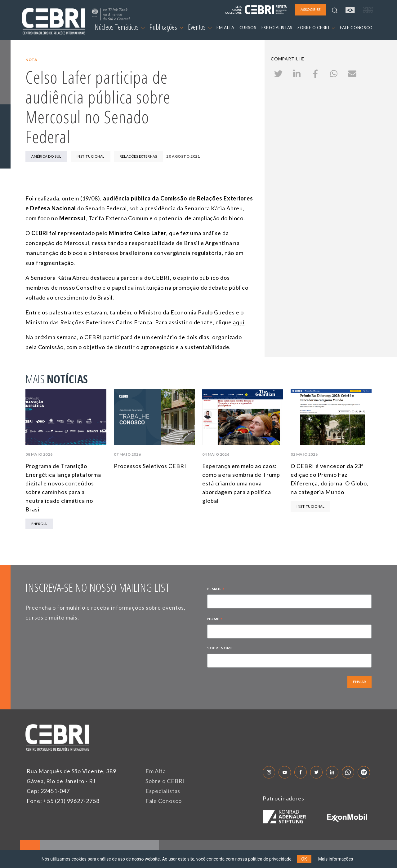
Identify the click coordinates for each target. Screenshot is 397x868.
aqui (239, 322)
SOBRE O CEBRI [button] (316, 28)
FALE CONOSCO (356, 28)
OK (304, 859)
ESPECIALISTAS (277, 28)
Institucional (91, 156)
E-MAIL (216, 590)
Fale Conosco (164, 801)
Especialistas (163, 791)
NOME (215, 620)
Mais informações (336, 859)
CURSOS (248, 28)
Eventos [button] (200, 27)
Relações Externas (138, 156)
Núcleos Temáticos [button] (120, 27)
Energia (39, 524)
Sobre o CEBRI (165, 781)
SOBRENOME (220, 648)
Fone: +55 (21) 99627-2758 (63, 801)
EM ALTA (225, 28)
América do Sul (46, 156)
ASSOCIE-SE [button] (311, 9)
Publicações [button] (166, 27)
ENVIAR (359, 682)
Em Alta (156, 771)
